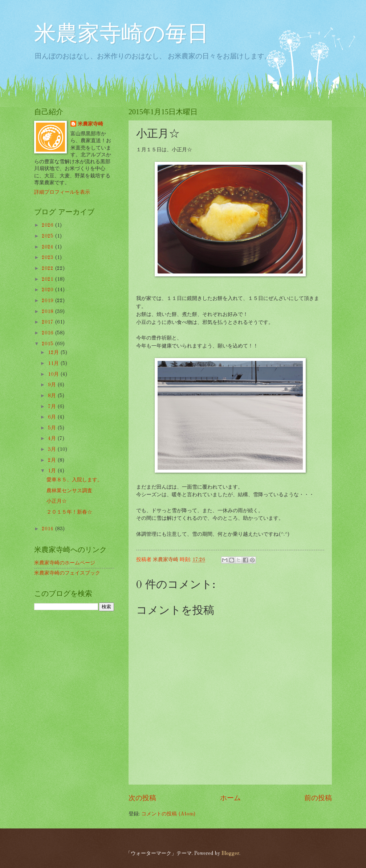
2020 (48, 290)
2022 (48, 268)
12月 (54, 353)
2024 (48, 247)
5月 (53, 428)
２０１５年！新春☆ (69, 512)
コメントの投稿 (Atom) (168, 814)
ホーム (230, 798)
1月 (53, 471)
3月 (53, 449)
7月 (53, 407)
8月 (53, 396)
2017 (48, 322)
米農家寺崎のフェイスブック (67, 573)
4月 (53, 439)
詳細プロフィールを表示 (62, 192)
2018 (48, 312)
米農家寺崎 (90, 124)
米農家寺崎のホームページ (65, 563)
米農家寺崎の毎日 (121, 35)
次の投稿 (142, 798)
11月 (54, 363)
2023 (48, 258)
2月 (53, 460)
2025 (48, 236)
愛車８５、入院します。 (74, 480)
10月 (54, 374)
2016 (48, 333)
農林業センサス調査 (69, 491)
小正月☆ (57, 501)
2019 (48, 301)
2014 (48, 529)
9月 (53, 385)
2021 (48, 279)
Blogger (230, 853)
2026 (48, 225)
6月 (53, 417)
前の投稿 (318, 798)
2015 (48, 344)
